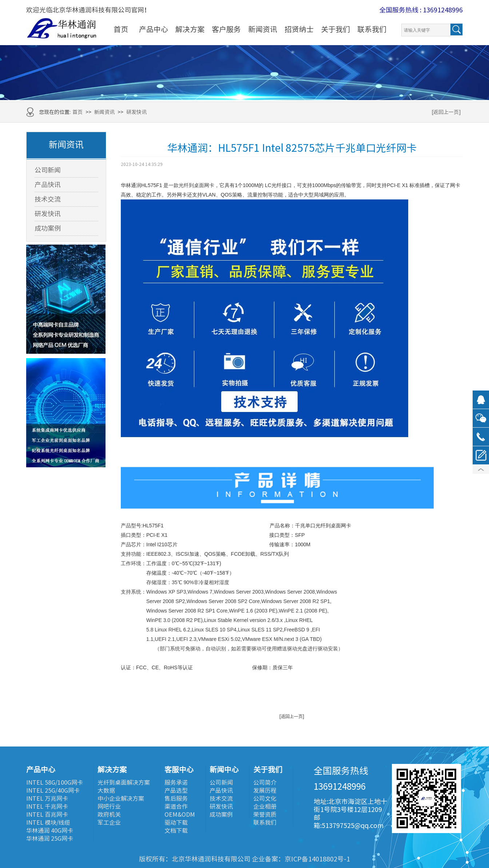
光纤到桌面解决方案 (124, 782)
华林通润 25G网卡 (50, 839)
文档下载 (176, 831)
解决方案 (190, 29)
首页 (121, 29)
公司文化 (265, 798)
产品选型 (176, 790)
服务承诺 (176, 782)
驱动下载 (176, 823)
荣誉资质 (265, 815)
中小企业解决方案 (121, 798)
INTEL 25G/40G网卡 (53, 790)
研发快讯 (136, 112)
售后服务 (176, 798)
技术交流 (48, 199)
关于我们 (335, 29)
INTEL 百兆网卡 (47, 815)
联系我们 (372, 29)
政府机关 (109, 815)
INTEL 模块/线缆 (48, 823)
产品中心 (154, 29)
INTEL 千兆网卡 (47, 806)
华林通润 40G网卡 (50, 831)
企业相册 (265, 806)
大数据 (106, 790)
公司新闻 (48, 170)
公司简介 (265, 782)
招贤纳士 (299, 29)
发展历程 (265, 790)
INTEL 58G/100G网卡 (55, 782)
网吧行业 (109, 806)
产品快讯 (48, 185)
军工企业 (109, 823)
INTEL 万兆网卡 (47, 798)
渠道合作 (176, 806)
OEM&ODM (180, 815)
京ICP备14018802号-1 (317, 859)
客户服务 (226, 29)
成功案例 (48, 228)
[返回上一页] (446, 112)
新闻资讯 (263, 29)
